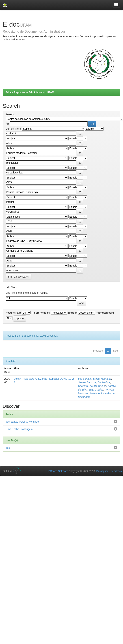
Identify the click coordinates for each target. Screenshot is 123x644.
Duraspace (102, 471)
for (7, 124)
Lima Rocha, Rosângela (19, 429)
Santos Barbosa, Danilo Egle (94, 382)
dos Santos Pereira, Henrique (95, 379)
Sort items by (42, 313)
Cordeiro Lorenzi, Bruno (91, 386)
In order (72, 313)
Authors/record (105, 313)
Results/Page (14, 313)
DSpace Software (58, 471)
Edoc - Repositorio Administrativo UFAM (30, 92)
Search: (10, 114)
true (8, 448)
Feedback (116, 471)
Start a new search (19, 277)
